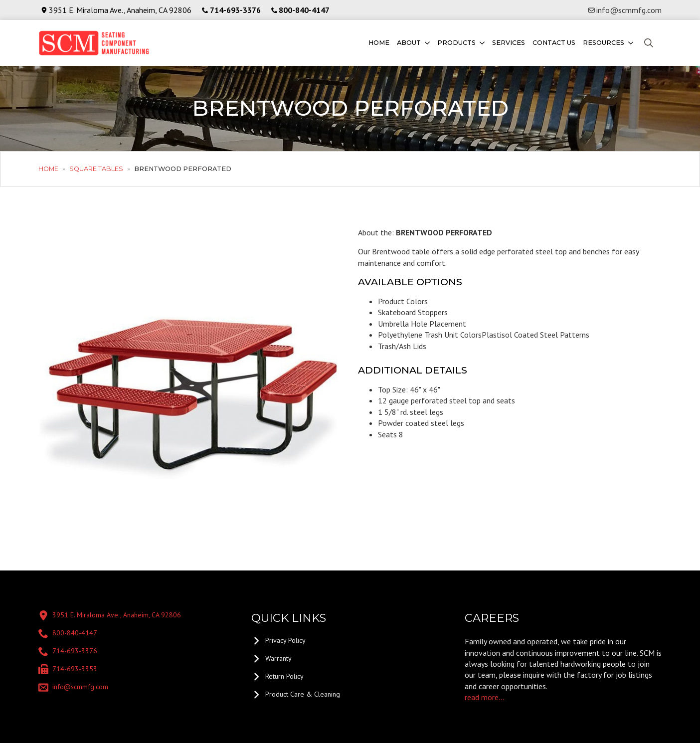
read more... (484, 697)
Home (379, 43)
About (409, 43)
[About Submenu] (427, 43)
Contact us (554, 43)
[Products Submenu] (481, 43)
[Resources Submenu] (630, 43)
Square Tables (96, 169)
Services (509, 43)
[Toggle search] (649, 43)
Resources (604, 43)
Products (456, 43)
